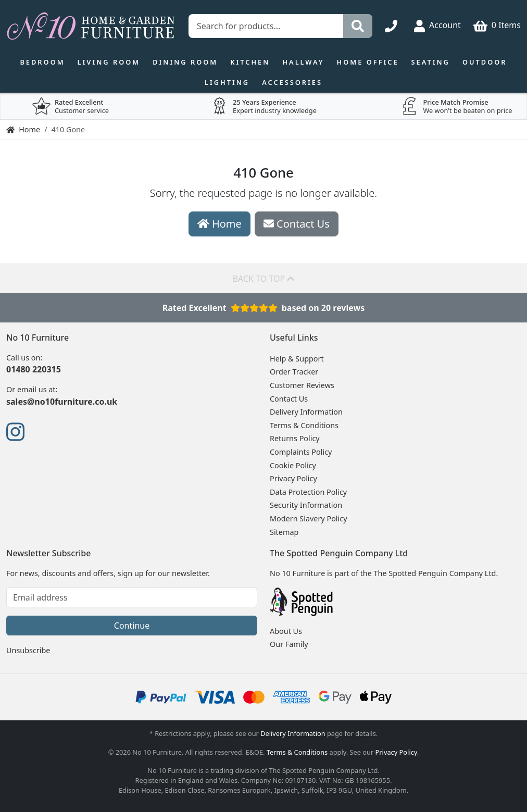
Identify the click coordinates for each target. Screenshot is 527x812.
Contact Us (289, 399)
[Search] (358, 26)
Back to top (264, 279)
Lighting (227, 82)
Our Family (289, 644)
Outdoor (485, 62)
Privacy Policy (293, 478)
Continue (132, 626)
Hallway (303, 62)
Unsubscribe (28, 650)
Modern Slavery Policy (309, 519)
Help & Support (297, 359)
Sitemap (284, 532)
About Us (286, 631)
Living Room (109, 62)
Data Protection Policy (308, 492)
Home (23, 129)
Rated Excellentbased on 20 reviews (264, 308)
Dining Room (185, 62)
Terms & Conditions (304, 425)
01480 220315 (34, 369)
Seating (431, 62)
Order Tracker (294, 372)
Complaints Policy (301, 452)
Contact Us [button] (297, 224)
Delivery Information (306, 412)
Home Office (368, 62)
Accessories (292, 82)
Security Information (306, 505)
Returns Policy (295, 438)
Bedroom (42, 62)
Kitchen (250, 62)
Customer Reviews (302, 385)
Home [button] (219, 224)
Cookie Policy (293, 465)
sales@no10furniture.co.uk (62, 402)
